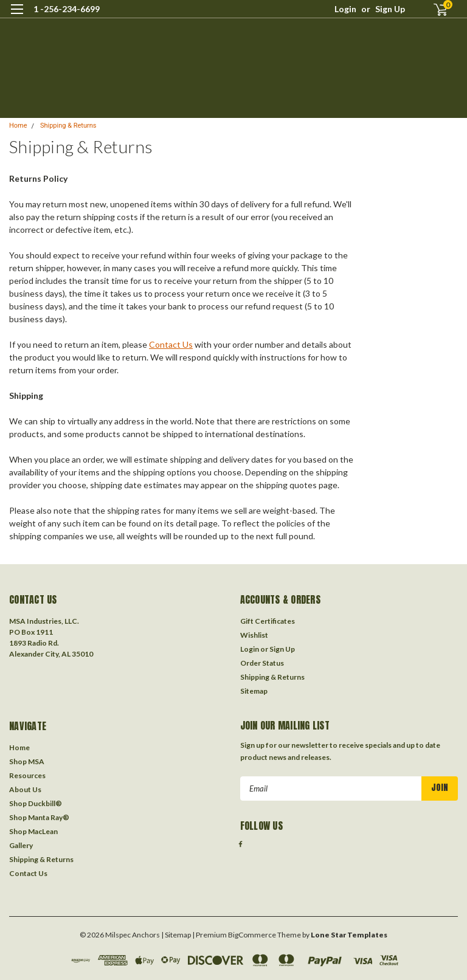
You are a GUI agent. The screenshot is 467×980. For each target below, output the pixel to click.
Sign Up (390, 9)
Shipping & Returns (68, 126)
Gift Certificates (268, 621)
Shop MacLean (33, 831)
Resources (27, 775)
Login (345, 9)
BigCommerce (252, 935)
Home (18, 126)
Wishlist (254, 635)
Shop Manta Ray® (39, 817)
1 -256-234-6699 (67, 9)
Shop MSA (27, 761)
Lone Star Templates (349, 935)
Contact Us (171, 344)
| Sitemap (176, 935)
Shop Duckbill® (36, 803)
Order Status (262, 663)
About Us (25, 789)
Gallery (21, 845)
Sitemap (254, 691)
